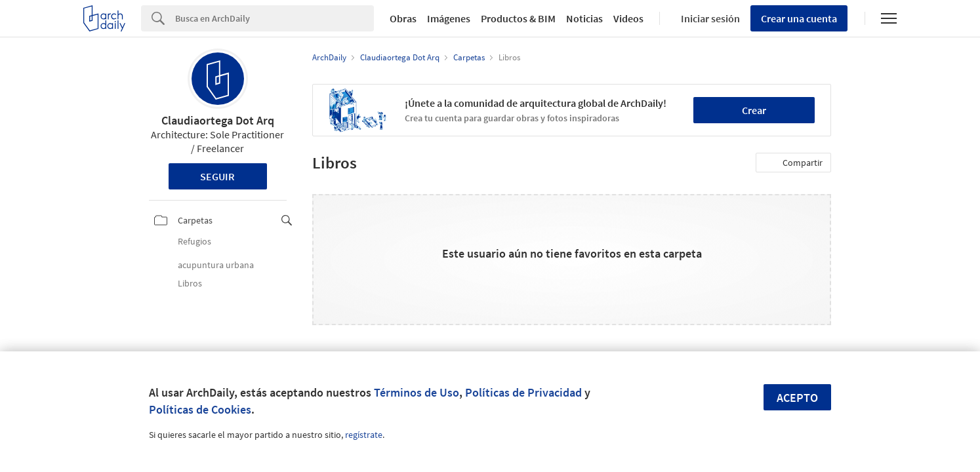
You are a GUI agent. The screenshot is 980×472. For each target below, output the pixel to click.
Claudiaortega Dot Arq (218, 120)
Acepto (797, 398)
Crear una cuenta (799, 18)
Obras (403, 18)
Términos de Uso (417, 392)
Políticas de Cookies (200, 409)
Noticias (584, 18)
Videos (628, 18)
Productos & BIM (518, 18)
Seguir (217, 176)
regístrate (364, 435)
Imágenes (449, 18)
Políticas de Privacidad (523, 392)
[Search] (275, 18)
